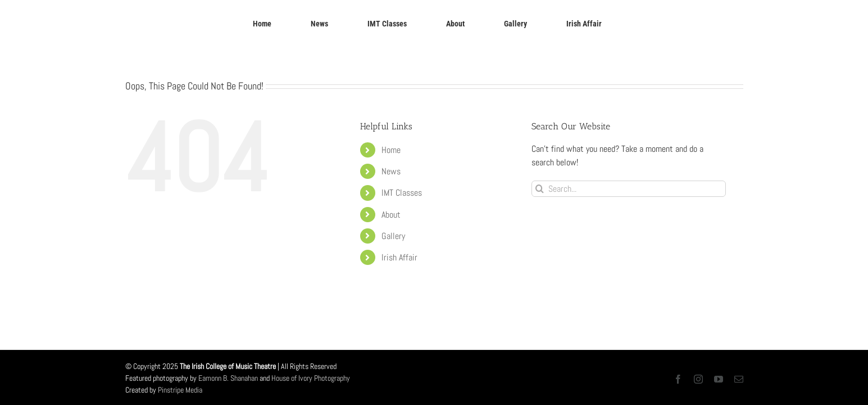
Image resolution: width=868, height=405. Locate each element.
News (391, 171)
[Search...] (629, 189)
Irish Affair (399, 257)
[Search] (540, 189)
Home (391, 150)
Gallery (393, 236)
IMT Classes (402, 193)
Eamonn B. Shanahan (228, 378)
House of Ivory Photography (311, 378)
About (391, 215)
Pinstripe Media (180, 390)
